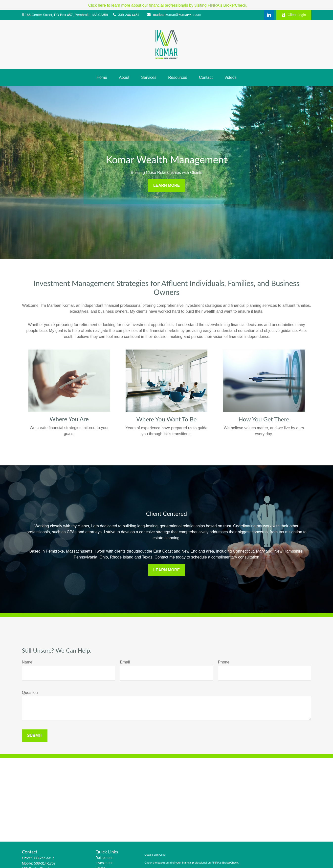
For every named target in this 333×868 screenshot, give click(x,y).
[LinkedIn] (269, 15)
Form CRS (159, 855)
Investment (104, 863)
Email (125, 662)
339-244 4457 (126, 15)
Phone (224, 662)
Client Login (294, 15)
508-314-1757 (45, 863)
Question (30, 692)
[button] (102, 78)
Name (27, 662)
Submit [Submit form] (35, 735)
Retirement (104, 858)
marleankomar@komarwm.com (174, 15)
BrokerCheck (230, 863)
